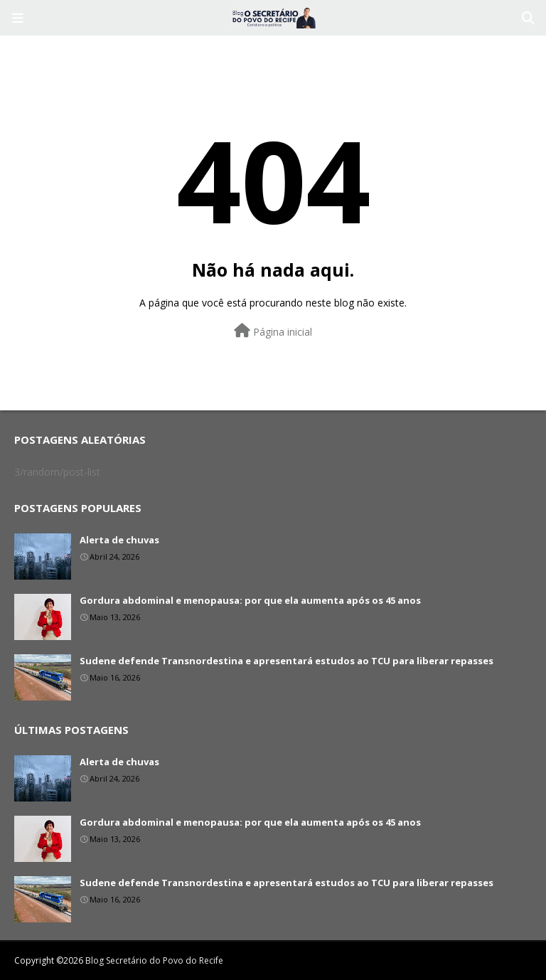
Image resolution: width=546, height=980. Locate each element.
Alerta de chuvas (119, 540)
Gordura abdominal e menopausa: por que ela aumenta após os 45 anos (250, 600)
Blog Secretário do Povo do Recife (154, 960)
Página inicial (273, 331)
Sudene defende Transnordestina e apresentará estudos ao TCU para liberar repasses (287, 661)
